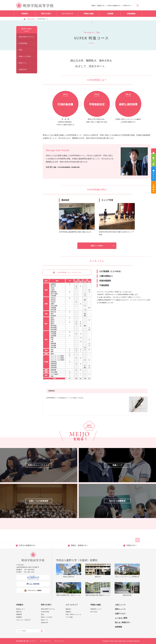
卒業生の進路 (89, 14)
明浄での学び (46, 14)
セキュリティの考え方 (23, 620)
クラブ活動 (69, 617)
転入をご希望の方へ (123, 622)
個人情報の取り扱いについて (26, 641)
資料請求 (154, 151)
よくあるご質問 (121, 618)
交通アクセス (120, 614)
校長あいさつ (20, 609)
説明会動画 (131, 14)
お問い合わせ (154, 188)
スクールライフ (67, 14)
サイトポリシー (45, 641)
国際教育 (19, 614)
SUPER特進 (23, 43)
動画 (154, 174)
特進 (20, 50)
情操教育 (19, 617)
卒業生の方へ (128, 6)
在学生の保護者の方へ (114, 6)
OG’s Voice (94, 612)
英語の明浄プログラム (27, 37)
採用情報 (119, 627)
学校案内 (25, 14)
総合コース (23, 63)
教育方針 (19, 612)
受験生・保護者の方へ (98, 6)
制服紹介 (68, 612)
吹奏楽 (154, 160)
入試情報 (110, 14)
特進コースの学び (25, 56)
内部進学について (96, 609)
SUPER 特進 (45, 612)
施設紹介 (68, 609)
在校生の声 (23, 69)
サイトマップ (59, 641)
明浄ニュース (120, 609)
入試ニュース (120, 605)
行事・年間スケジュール (73, 614)
